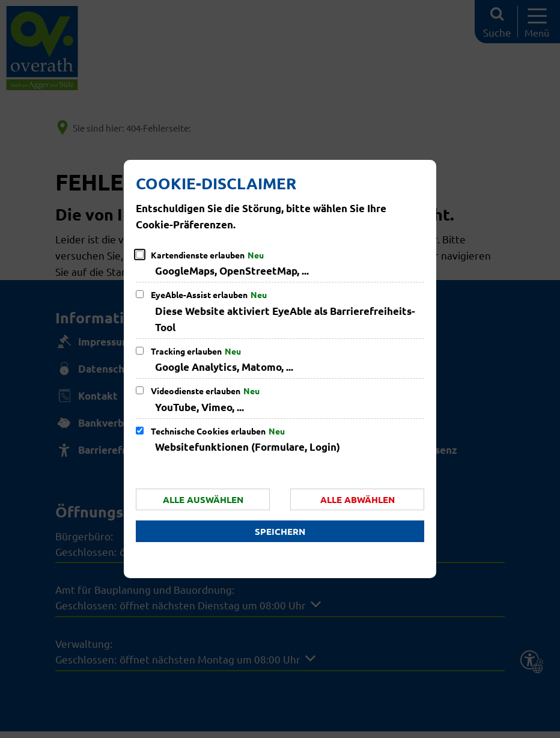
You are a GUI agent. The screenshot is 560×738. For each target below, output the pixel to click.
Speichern (280, 531)
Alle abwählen (358, 499)
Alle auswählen (203, 499)
